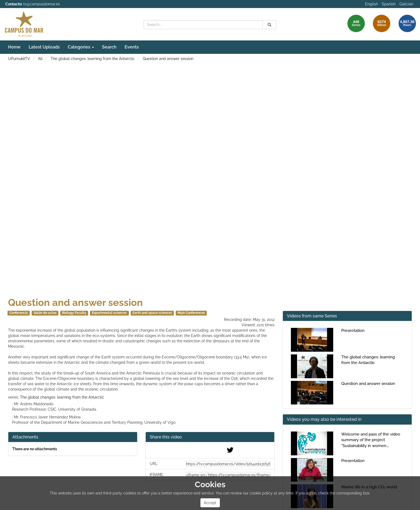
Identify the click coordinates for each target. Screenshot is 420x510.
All (40, 59)
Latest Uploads (44, 47)
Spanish (389, 4)
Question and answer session (168, 59)
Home (14, 47)
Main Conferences (191, 313)
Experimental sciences (109, 313)
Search (109, 47)
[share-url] (228, 464)
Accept (210, 503)
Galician (406, 4)
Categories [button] (81, 47)
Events (132, 47)
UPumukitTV (19, 59)
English (372, 4)
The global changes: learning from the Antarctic (93, 59)
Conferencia (19, 313)
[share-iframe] (228, 475)
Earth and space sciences (152, 313)
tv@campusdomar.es (42, 4)
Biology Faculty (74, 313)
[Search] (269, 25)
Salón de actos (45, 313)
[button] (210, 437)
